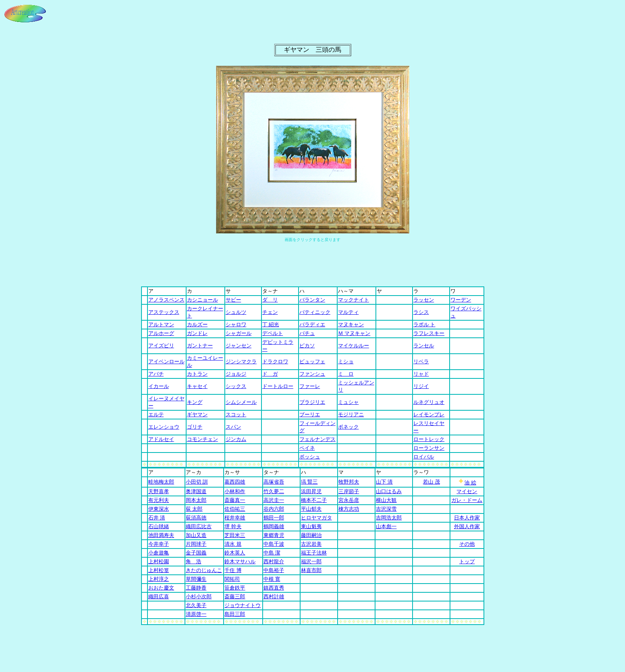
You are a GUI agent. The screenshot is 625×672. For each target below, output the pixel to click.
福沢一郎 (311, 561)
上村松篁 (159, 570)
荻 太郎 (194, 509)
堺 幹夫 (233, 526)
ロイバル (424, 457)
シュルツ (236, 312)
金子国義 (196, 553)
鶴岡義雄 (274, 526)
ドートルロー (278, 386)
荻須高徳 (196, 518)
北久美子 (196, 605)
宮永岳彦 (349, 500)
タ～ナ (270, 291)
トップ (467, 561)
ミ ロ (346, 374)
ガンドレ (197, 333)
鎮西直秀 (274, 588)
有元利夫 (159, 500)
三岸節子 (349, 491)
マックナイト (354, 300)
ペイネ (307, 448)
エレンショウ (164, 427)
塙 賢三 (309, 482)
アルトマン (161, 324)
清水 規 (233, 544)
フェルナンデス (317, 439)
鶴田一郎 (274, 518)
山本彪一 (386, 526)
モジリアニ (351, 414)
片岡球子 (196, 544)
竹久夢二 (274, 491)
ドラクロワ (275, 361)
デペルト (273, 333)
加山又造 (196, 535)
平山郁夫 (311, 509)
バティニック (315, 312)
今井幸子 (159, 544)
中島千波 (274, 544)
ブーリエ (310, 414)
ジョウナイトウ (243, 605)
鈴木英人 (235, 553)
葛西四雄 (235, 482)
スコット (236, 414)
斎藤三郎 (235, 597)
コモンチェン (202, 439)
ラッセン (424, 300)
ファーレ (310, 386)
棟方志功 (349, 509)
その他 (467, 544)
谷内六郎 (274, 509)
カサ (232, 472)
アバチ (156, 374)
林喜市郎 (311, 570)
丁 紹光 (271, 324)
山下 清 (384, 482)
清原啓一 (196, 614)
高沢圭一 (274, 500)
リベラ (421, 361)
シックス (236, 386)
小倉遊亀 (159, 553)
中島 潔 (272, 553)
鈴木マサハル (240, 561)
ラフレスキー (429, 333)
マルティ (348, 312)
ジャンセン (239, 346)
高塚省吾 (274, 482)
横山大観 (386, 500)
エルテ (156, 414)
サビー (233, 300)
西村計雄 (274, 597)
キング (195, 402)
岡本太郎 (196, 500)
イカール (159, 386)
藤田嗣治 (311, 535)
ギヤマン (197, 414)
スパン (233, 427)
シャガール (239, 333)
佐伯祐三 (235, 509)
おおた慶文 (161, 588)
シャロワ (236, 324)
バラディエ (312, 324)
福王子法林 (314, 553)
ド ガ (270, 374)
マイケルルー (354, 346)
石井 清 (157, 518)
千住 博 (233, 570)
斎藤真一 (235, 500)
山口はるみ (389, 491)
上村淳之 (159, 579)
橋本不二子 (314, 500)
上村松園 (159, 561)
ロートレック (429, 439)
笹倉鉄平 (235, 588)
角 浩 (194, 561)
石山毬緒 (159, 526)
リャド (421, 374)
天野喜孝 (159, 491)
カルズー (197, 324)
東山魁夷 (311, 526)
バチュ (307, 333)
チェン (270, 312)
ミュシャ (348, 402)
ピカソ (307, 346)
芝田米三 (235, 535)
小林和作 (235, 491)
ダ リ (270, 300)
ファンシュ (312, 374)
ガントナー (200, 346)
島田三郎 (235, 614)
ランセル (424, 346)
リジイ (421, 386)
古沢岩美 (311, 544)
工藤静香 (196, 588)
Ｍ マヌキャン (354, 333)
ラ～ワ (421, 472)
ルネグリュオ (429, 402)
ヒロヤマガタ (316, 518)
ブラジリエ (312, 402)
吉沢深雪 (386, 509)
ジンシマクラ (241, 361)
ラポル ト (424, 324)
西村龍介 (274, 561)
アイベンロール (166, 361)
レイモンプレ (429, 414)
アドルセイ (161, 439)
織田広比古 (199, 526)
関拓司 (232, 579)
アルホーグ (161, 333)
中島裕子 (274, 570)
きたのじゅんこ (204, 570)
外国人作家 (467, 526)
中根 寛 (272, 579)
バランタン (312, 300)
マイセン (467, 491)
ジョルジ (236, 374)
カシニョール (202, 300)
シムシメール (241, 402)
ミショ (346, 361)
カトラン (197, 374)
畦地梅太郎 (161, 482)
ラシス (421, 312)
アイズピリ (161, 346)
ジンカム (236, 439)
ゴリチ (195, 427)
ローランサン (429, 448)
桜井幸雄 (235, 518)
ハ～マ (346, 291)
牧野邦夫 (349, 482)
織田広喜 (159, 597)
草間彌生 (196, 579)
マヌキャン (351, 324)
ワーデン (461, 300)
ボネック (348, 427)
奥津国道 (196, 491)
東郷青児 (274, 535)
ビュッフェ (312, 361)
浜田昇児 (311, 491)
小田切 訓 (197, 482)
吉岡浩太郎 (389, 518)
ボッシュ (310, 457)
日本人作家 (467, 518)
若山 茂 (431, 482)
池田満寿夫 (161, 535)
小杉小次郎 (199, 597)
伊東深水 (159, 509)
